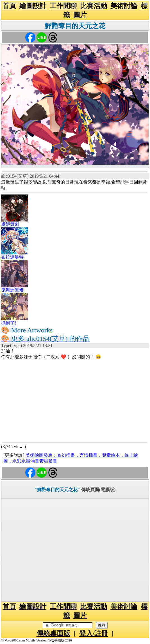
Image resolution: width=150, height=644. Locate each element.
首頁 (9, 6)
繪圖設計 (33, 6)
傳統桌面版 (53, 633)
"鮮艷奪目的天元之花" (57, 490)
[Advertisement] (75, 401)
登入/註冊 (94, 633)
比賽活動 (94, 6)
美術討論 (124, 6)
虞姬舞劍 (10, 224)
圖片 (80, 15)
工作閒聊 (63, 6)
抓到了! (9, 323)
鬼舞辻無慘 (12, 290)
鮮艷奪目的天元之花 (75, 26)
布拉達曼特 (12, 257)
